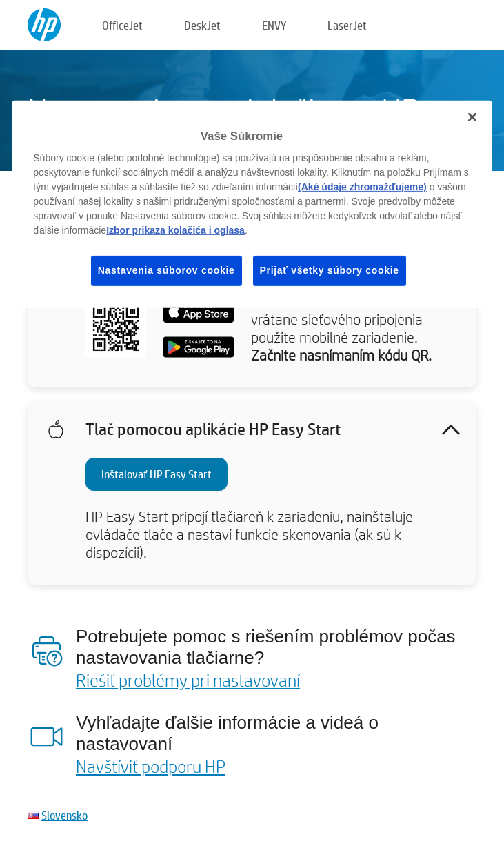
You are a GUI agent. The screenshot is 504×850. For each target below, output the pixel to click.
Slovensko (64, 815)
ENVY (274, 25)
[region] (252, 204)
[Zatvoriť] (472, 117)
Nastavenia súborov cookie (167, 270)
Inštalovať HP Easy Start (157, 474)
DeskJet (202, 25)
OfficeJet (122, 25)
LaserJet (347, 25)
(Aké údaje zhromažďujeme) (362, 187)
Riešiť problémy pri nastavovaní (188, 680)
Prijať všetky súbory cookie (330, 270)
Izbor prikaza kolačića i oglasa (175, 230)
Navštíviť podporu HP (151, 766)
